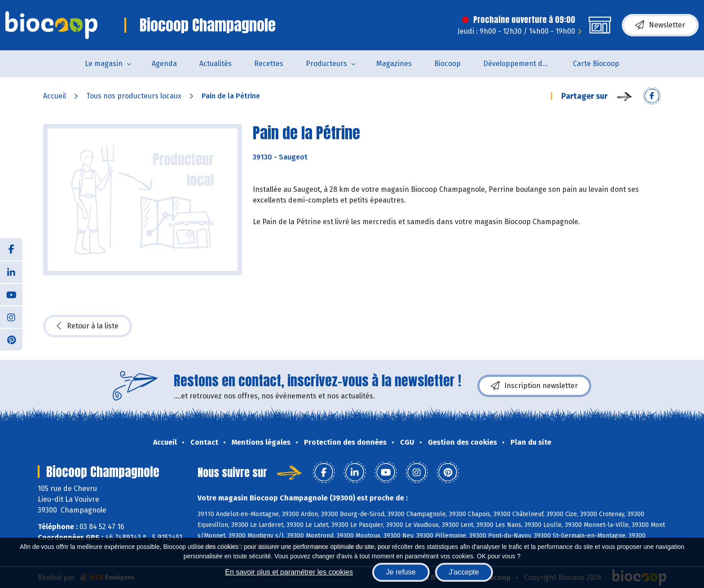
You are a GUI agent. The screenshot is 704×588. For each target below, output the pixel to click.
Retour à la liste (88, 326)
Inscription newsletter (534, 386)
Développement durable (522, 64)
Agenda (164, 64)
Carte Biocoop (596, 64)
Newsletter (660, 25)
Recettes (269, 64)
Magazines (394, 64)
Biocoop (447, 64)
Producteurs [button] (326, 64)
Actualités (216, 64)
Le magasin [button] (104, 64)
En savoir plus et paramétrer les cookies (289, 572)
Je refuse (401, 572)
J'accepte (464, 572)
